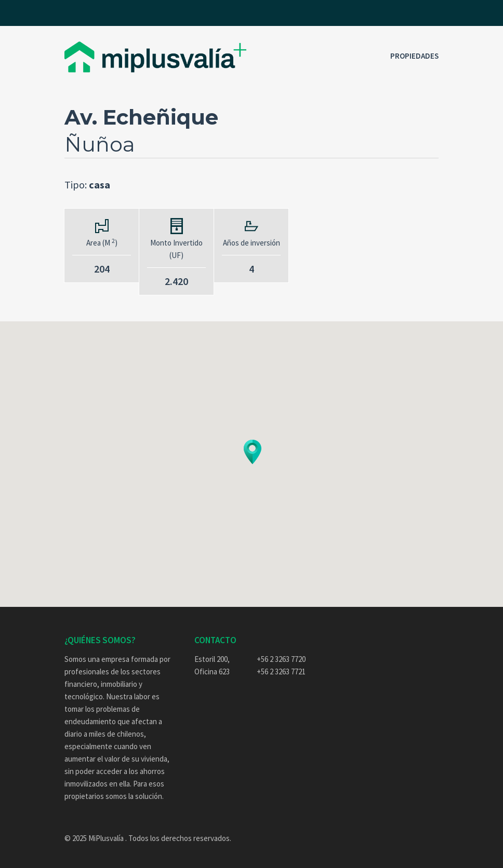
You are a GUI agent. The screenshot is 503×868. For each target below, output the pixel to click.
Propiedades (414, 56)
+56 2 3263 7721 (281, 672)
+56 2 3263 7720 (281, 659)
